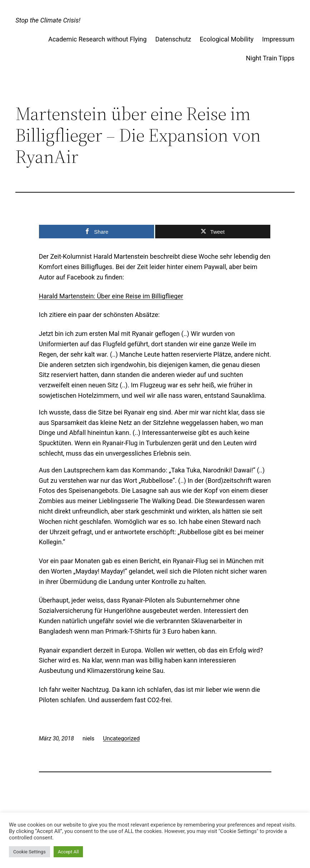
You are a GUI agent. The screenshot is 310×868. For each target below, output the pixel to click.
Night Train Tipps (270, 58)
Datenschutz (173, 39)
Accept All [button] (68, 852)
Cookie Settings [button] (29, 852)
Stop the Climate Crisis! (48, 20)
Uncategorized (121, 738)
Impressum (278, 39)
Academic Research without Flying (97, 39)
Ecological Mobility (227, 39)
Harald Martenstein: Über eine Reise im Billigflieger (111, 296)
